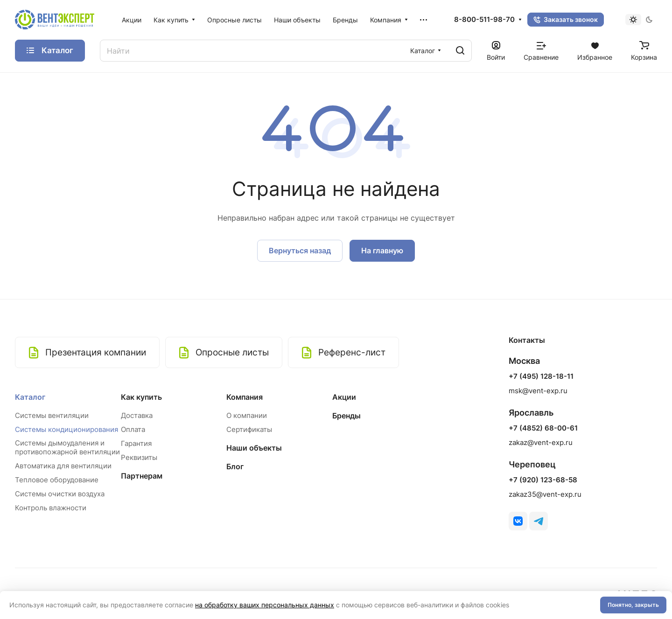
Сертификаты (249, 429)
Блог (235, 466)
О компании (247, 415)
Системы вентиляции (52, 415)
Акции (344, 397)
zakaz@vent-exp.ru (541, 442)
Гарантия (136, 443)
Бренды (346, 416)
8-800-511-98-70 (484, 20)
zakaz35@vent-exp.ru (545, 494)
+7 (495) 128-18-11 (541, 376)
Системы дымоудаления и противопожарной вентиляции (67, 447)
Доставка (137, 415)
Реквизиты (139, 457)
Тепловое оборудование (57, 480)
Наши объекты (254, 448)
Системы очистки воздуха (60, 494)
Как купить (141, 397)
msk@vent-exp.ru (538, 391)
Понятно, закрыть (633, 605)
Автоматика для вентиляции (63, 466)
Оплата (133, 429)
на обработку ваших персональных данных (265, 605)
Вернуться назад (300, 250)
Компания (245, 397)
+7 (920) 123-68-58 (543, 480)
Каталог (30, 397)
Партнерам (142, 476)
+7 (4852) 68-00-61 (543, 428)
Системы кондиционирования (66, 429)
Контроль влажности (51, 508)
